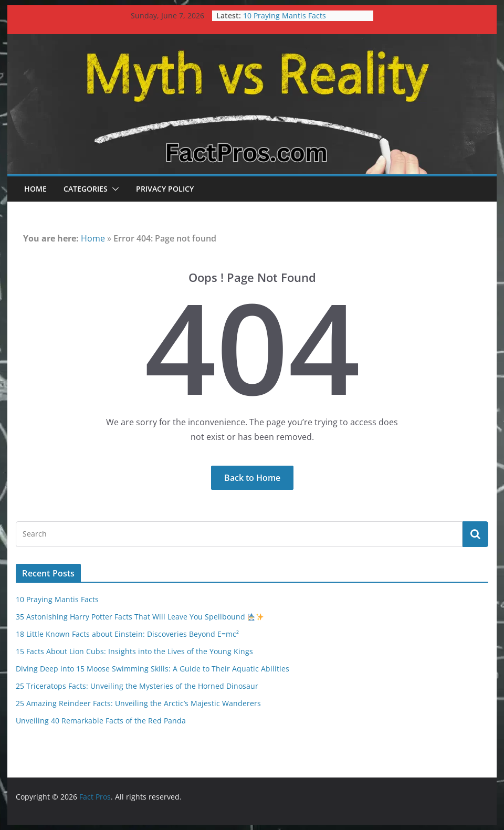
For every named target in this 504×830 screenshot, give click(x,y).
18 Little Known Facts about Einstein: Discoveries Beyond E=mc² (127, 634)
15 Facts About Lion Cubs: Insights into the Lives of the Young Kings (134, 651)
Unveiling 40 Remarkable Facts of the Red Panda (101, 721)
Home (35, 189)
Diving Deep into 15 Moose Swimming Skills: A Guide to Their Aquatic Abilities (153, 669)
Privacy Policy (165, 189)
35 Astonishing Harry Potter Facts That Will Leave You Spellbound (140, 617)
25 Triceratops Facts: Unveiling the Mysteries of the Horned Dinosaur (137, 686)
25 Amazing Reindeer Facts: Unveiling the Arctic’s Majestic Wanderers (138, 703)
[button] (113, 189)
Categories (86, 189)
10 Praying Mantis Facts (285, 15)
